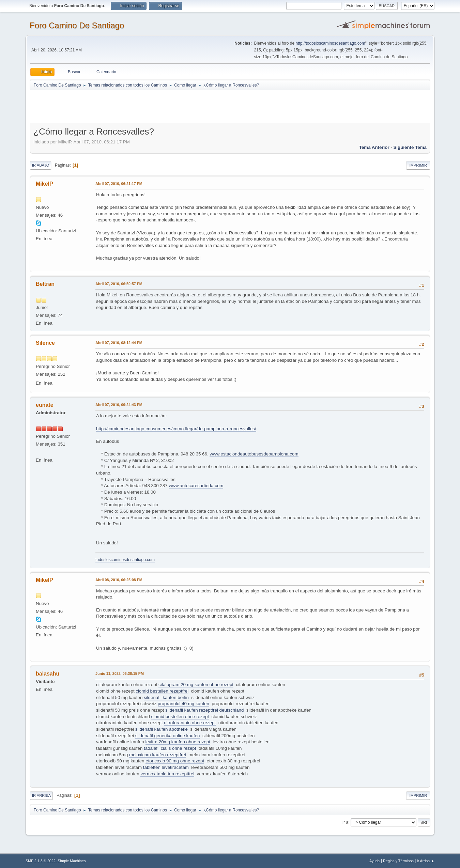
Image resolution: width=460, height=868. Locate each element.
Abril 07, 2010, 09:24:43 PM (119, 405)
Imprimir (418, 165)
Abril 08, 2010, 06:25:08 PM (119, 580)
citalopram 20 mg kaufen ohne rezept (196, 685)
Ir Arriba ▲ (426, 861)
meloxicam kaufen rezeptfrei (158, 755)
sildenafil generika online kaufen (168, 736)
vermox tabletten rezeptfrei (167, 774)
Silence (45, 343)
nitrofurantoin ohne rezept (190, 723)
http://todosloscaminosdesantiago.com (331, 43)
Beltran (45, 284)
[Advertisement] (150, 106)
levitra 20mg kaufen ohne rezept (178, 742)
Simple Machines (72, 861)
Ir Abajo (41, 165)
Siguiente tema (410, 147)
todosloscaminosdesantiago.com (125, 560)
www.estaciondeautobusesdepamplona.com (254, 454)
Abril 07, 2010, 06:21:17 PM (119, 184)
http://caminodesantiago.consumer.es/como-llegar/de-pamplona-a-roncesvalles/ (176, 429)
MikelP (44, 184)
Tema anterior (374, 147)
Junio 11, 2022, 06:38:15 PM (120, 673)
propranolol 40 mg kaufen (183, 704)
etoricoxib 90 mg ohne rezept (175, 761)
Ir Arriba (41, 795)
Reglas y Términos (398, 861)
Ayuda (374, 861)
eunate (45, 405)
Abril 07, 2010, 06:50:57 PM (119, 284)
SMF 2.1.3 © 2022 (41, 861)
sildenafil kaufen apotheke (162, 729)
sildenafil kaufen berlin (166, 697)
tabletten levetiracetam (166, 767)
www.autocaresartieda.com (196, 486)
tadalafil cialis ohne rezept (170, 748)
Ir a (345, 822)
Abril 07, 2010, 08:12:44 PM (119, 343)
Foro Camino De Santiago (77, 25)
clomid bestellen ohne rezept (180, 717)
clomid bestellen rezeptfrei (162, 691)
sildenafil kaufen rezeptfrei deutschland (204, 710)
